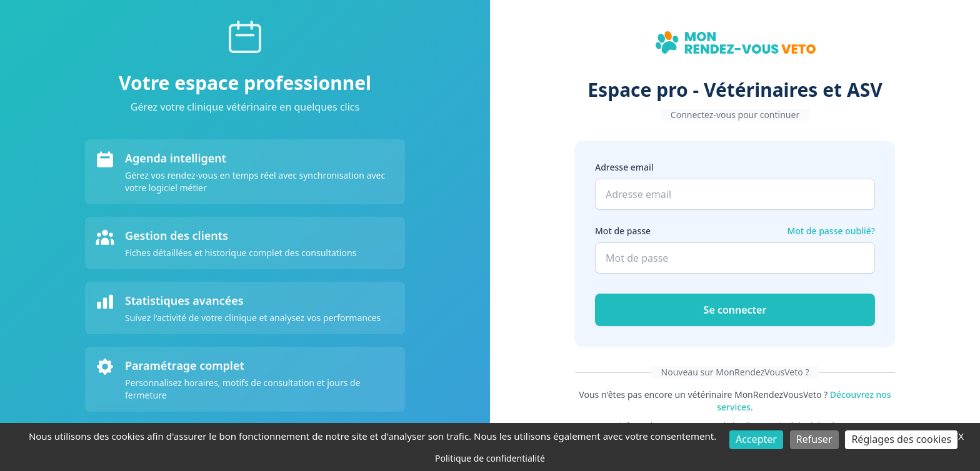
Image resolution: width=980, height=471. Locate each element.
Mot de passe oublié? (831, 231)
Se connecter (735, 310)
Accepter (756, 439)
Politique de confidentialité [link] (490, 458)
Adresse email (624, 167)
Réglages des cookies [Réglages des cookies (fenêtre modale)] (901, 439)
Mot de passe (623, 231)
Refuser (814, 439)
